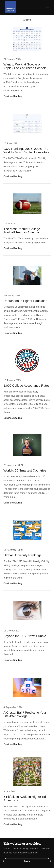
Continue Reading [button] (13, 96)
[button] (48, 7)
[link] (10, 7)
